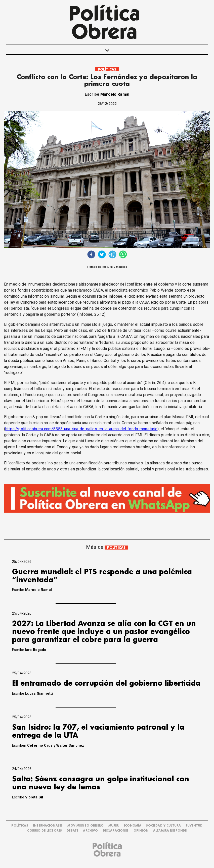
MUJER (114, 826)
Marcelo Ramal (115, 94)
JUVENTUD (194, 826)
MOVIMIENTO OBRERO (85, 826)
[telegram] (112, 255)
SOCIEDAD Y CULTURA (163, 826)
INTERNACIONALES (48, 826)
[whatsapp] (123, 255)
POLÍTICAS (107, 69)
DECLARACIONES (116, 831)
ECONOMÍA (132, 826)
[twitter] (102, 255)
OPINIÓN (141, 831)
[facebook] (91, 255)
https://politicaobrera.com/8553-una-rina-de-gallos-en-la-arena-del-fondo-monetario (81, 429)
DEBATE (72, 831)
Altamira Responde (170, 831)
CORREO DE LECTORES (45, 831)
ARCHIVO (90, 831)
